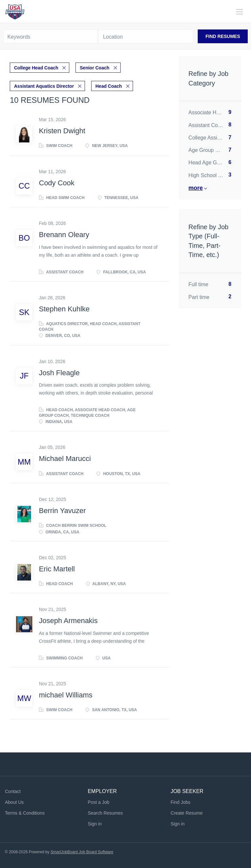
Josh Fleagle (59, 373)
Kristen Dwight (62, 131)
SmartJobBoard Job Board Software (82, 852)
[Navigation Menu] (240, 12)
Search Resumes (105, 813)
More (196, 188)
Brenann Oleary (64, 235)
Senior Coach (94, 68)
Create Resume (187, 813)
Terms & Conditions (25, 813)
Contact (13, 791)
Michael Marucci (65, 459)
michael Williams (66, 695)
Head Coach (109, 86)
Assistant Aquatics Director (44, 86)
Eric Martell (57, 569)
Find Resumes (223, 36)
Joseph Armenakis (68, 621)
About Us (14, 802)
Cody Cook (57, 183)
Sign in (95, 824)
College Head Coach (36, 68)
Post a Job (98, 802)
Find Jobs (181, 802)
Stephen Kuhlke (64, 309)
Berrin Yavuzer (62, 511)
